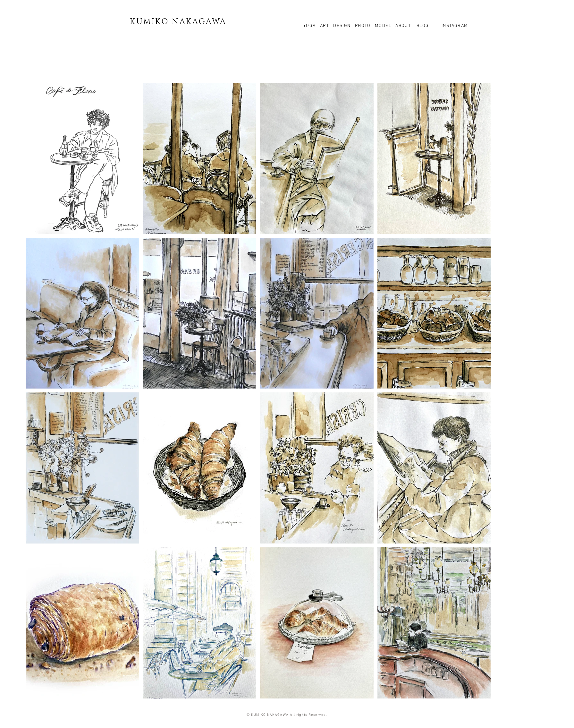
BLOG (422, 26)
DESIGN (342, 26)
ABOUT (403, 26)
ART (325, 26)
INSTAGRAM (454, 26)
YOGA (312, 26)
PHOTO (363, 26)
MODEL (383, 26)
